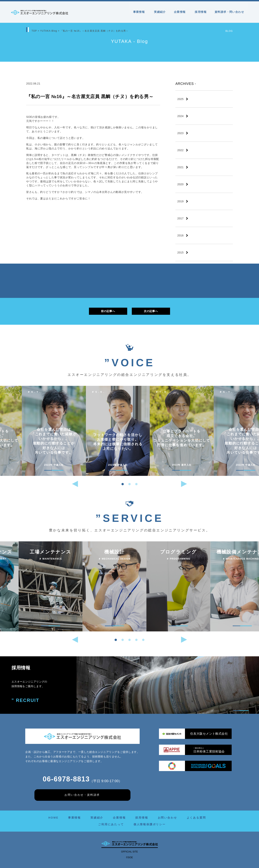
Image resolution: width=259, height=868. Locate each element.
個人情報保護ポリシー (150, 824)
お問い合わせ (167, 818)
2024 (180, 116)
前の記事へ (108, 311)
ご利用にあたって (111, 824)
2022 (180, 150)
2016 (180, 235)
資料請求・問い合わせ (229, 12)
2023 (180, 133)
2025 (180, 99)
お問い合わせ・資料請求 (82, 795)
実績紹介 (160, 12)
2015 (180, 252)
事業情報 (140, 12)
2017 (180, 218)
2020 (180, 184)
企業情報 (180, 12)
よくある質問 (196, 818)
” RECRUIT (26, 700)
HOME (53, 818)
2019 (180, 201)
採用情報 (201, 12)
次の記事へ (151, 311)
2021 (180, 167)
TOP (34, 31)
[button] (123, 484)
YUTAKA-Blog (49, 31)
